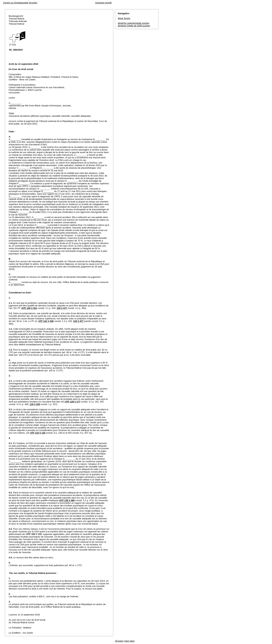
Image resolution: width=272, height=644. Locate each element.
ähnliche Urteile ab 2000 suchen (134, 26)
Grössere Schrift (103, 3)
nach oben (129, 641)
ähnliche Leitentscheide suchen (133, 23)
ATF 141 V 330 (46, 321)
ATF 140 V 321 (29, 308)
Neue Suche (124, 18)
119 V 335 (35, 404)
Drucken (33, 3)
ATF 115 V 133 (38, 433)
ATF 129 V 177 (73, 402)
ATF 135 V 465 (67, 500)
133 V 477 (62, 308)
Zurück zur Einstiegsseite (16, 3)
